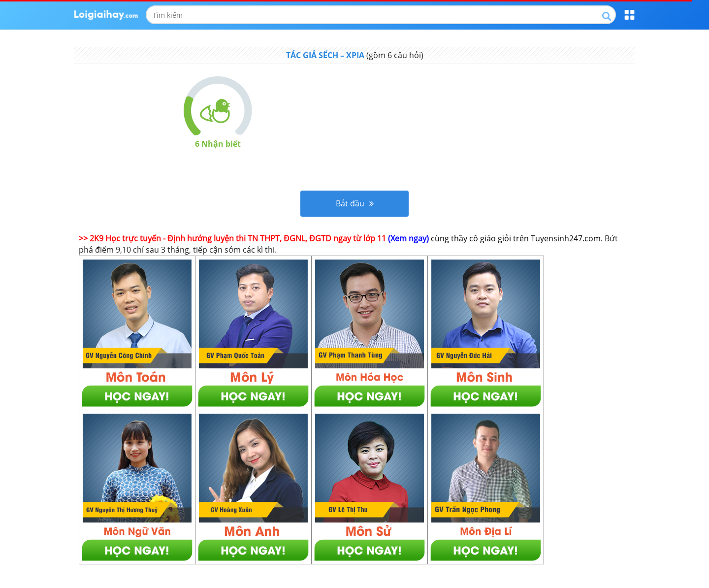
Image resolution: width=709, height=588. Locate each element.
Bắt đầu (355, 203)
